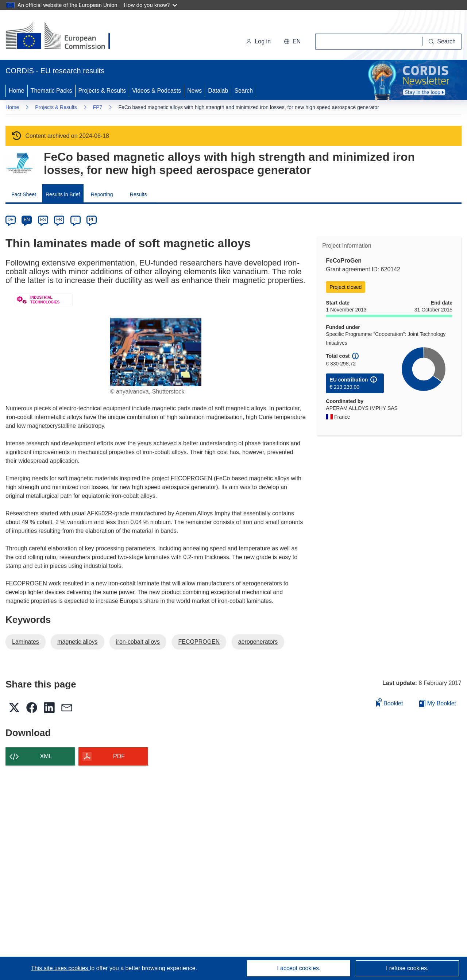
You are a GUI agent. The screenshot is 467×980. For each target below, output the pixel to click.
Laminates (26, 642)
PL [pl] (92, 220)
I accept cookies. (299, 968)
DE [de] (11, 220)
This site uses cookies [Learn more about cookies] (60, 968)
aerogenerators (258, 642)
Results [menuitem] (138, 194)
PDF (119, 756)
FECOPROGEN (199, 642)
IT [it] (75, 220)
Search (244, 91)
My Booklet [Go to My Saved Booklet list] (438, 703)
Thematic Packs (51, 91)
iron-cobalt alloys (138, 642)
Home (17, 91)
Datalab (218, 91)
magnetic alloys (77, 642)
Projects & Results (102, 91)
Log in (258, 41)
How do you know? (151, 5)
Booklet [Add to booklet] (390, 702)
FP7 (98, 107)
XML (46, 756)
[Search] (442, 42)
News (194, 91)
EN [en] (27, 220)
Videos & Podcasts (157, 91)
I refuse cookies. (407, 968)
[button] (292, 42)
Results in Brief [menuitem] (63, 194)
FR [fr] (59, 220)
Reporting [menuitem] (102, 194)
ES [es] (43, 220)
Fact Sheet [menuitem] (24, 194)
